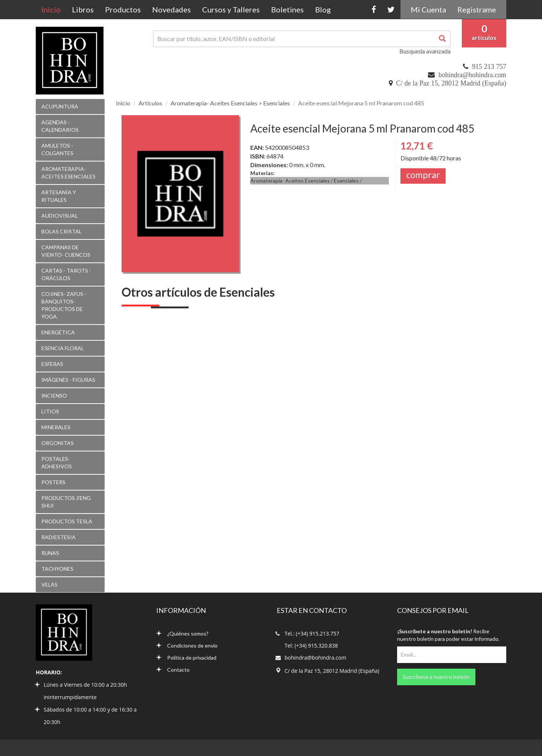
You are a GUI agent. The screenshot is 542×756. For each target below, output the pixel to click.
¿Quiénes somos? (182, 633)
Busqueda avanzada (425, 51)
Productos (123, 9)
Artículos (150, 103)
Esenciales (346, 181)
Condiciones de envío (187, 645)
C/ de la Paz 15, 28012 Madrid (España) (451, 83)
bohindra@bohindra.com (472, 75)
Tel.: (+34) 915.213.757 (312, 633)
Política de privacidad (186, 658)
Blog (323, 9)
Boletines (287, 9)
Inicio (54, 9)
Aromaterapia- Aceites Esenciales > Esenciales (230, 103)
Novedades (171, 9)
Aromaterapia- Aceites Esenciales (290, 181)
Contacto (173, 670)
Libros (83, 9)
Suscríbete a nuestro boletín (436, 677)
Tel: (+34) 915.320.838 (311, 645)
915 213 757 (489, 67)
